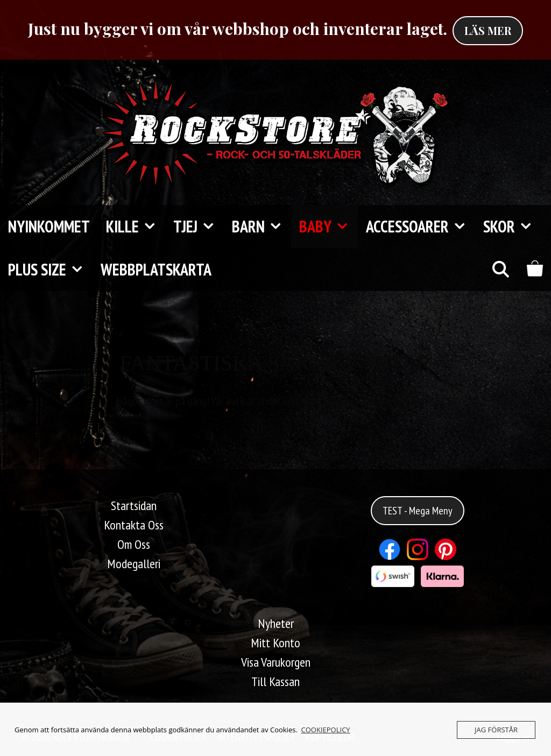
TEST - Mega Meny (418, 511)
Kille (136, 227)
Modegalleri (134, 564)
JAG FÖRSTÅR (496, 730)
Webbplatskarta (156, 269)
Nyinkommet (49, 226)
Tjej (199, 227)
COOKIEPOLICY (326, 730)
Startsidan (134, 506)
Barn (262, 227)
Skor (512, 227)
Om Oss (134, 544)
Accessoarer (421, 227)
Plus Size (50, 270)
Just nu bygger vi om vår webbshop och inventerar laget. (238, 29)
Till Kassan (275, 681)
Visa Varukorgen (276, 662)
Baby (329, 227)
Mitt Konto (275, 643)
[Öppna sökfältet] (500, 270)
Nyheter (276, 623)
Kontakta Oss (134, 525)
